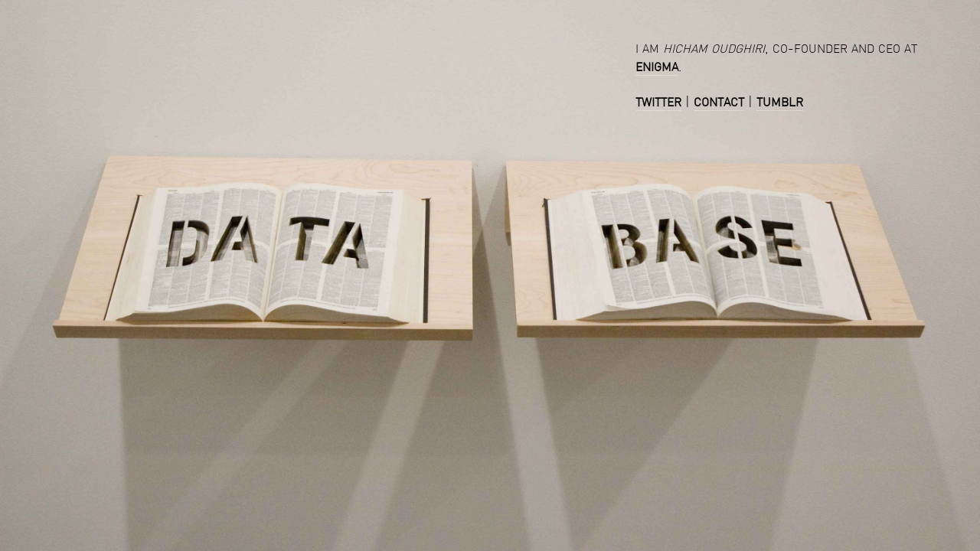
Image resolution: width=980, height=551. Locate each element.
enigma (657, 66)
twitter (658, 101)
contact (719, 101)
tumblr (780, 101)
